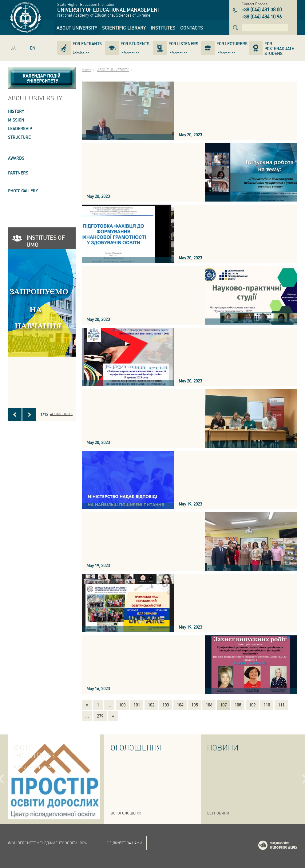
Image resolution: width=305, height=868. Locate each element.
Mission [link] (16, 120)
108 (238, 705)
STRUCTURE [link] (19, 137)
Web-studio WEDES (286, 846)
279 (100, 716)
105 (194, 705)
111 (281, 705)
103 (166, 705)
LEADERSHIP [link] (20, 128)
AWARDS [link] (16, 158)
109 (252, 705)
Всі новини (218, 813)
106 (209, 705)
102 (151, 705)
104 (180, 705)
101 (137, 705)
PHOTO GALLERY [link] (23, 191)
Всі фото (22, 813)
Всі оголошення (127, 813)
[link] (77, 28)
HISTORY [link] (16, 111)
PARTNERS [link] (18, 173)
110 (267, 705)
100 (122, 705)
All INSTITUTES (61, 414)
